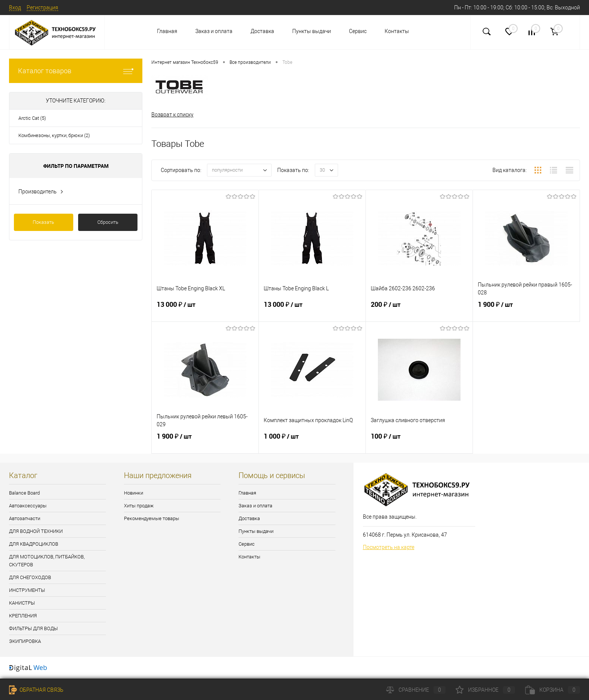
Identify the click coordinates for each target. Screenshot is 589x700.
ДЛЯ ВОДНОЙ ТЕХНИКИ (36, 531)
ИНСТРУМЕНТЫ (27, 590)
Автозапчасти (25, 518)
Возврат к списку (172, 115)
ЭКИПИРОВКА (25, 641)
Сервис (358, 31)
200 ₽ (419, 311)
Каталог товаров (76, 71)
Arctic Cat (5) (32, 118)
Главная (167, 31)
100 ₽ (419, 443)
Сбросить (108, 222)
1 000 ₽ (312, 443)
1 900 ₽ (526, 311)
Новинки (134, 493)
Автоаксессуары (28, 506)
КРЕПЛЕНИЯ (23, 616)
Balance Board (24, 493)
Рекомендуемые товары (152, 518)
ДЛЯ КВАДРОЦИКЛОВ (34, 544)
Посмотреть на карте (389, 548)
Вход (15, 8)
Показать (43, 222)
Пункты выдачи (312, 31)
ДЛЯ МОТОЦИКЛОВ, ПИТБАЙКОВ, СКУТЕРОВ (47, 561)
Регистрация (42, 8)
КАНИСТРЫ (22, 603)
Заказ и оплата (214, 31)
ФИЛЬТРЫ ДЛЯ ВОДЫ (33, 628)
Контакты (397, 31)
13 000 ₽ (205, 311)
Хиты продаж (139, 506)
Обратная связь (36, 690)
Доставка (262, 31)
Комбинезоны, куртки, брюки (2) (54, 135)
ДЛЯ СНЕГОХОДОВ (30, 577)
